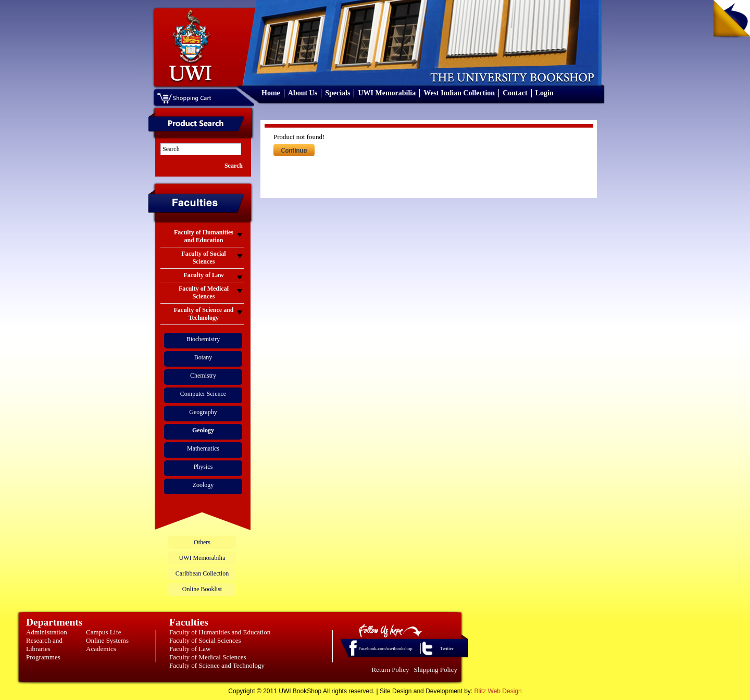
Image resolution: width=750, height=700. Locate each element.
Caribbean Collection (202, 573)
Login (545, 93)
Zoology (203, 485)
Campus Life (104, 632)
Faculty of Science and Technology (217, 665)
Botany (203, 357)
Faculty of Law (190, 649)
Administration (47, 632)
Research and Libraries (44, 645)
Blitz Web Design (498, 691)
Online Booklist (202, 589)
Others (202, 542)
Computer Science (203, 394)
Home (271, 93)
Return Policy (391, 670)
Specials (337, 93)
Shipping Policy (436, 670)
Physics (203, 467)
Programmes (43, 657)
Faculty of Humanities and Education (220, 632)
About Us (303, 93)
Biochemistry (203, 339)
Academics (101, 649)
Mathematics (203, 448)
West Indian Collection (459, 93)
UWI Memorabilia (387, 93)
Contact (515, 93)
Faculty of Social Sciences (205, 640)
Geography (203, 412)
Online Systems (107, 640)
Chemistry (203, 376)
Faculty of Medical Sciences (208, 657)
